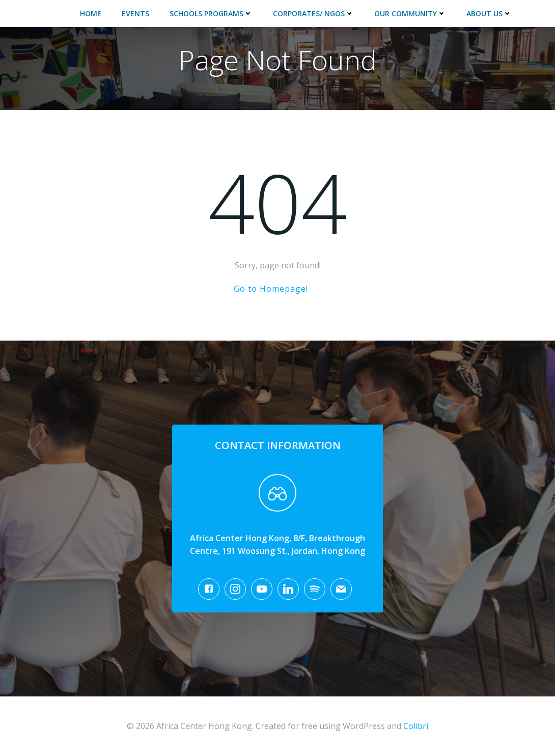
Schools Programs (211, 13)
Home (91, 13)
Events (135, 13)
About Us (489, 13)
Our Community (410, 13)
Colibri (416, 726)
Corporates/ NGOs (313, 13)
